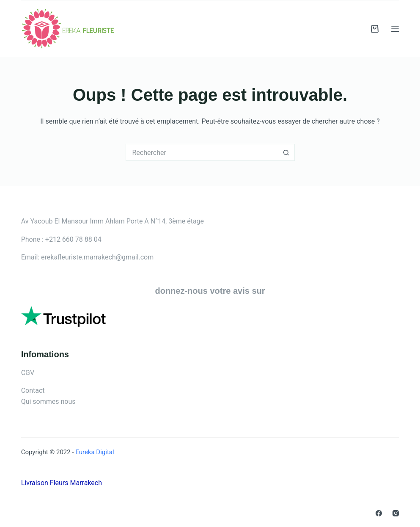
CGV (28, 373)
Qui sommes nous (48, 401)
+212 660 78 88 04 (73, 239)
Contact (33, 390)
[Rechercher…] (202, 152)
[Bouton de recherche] (286, 152)
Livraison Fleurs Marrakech (62, 483)
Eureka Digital (94, 452)
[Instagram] (396, 513)
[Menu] (395, 29)
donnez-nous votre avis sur (210, 291)
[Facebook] (379, 513)
